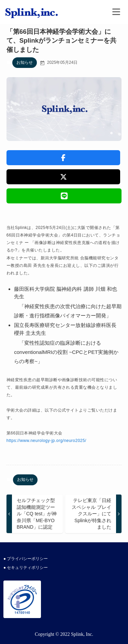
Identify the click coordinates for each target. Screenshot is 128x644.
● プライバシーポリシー (26, 559)
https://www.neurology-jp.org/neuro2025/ (46, 441)
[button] (63, 158)
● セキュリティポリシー (26, 568)
